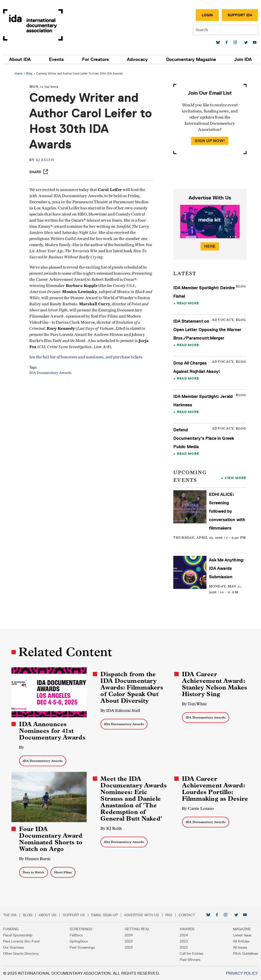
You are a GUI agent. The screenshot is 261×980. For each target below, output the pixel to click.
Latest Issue (242, 935)
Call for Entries (191, 953)
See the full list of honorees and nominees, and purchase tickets (87, 363)
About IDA (20, 59)
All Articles (241, 941)
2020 (129, 947)
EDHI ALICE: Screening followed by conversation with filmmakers (227, 511)
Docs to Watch (34, 872)
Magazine (242, 928)
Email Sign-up (105, 914)
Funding (11, 928)
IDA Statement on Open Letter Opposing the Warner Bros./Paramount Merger (207, 330)
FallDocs (76, 935)
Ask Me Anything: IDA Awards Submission (226, 568)
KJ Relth (46, 160)
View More (235, 478)
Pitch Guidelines (245, 953)
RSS (169, 914)
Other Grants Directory (21, 953)
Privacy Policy (242, 973)
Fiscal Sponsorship (18, 935)
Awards (187, 928)
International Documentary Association (33, 25)
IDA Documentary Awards (52, 379)
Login (207, 15)
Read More (188, 303)
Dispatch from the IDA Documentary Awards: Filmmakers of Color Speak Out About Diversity (132, 687)
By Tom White (194, 704)
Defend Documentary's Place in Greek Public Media (203, 438)
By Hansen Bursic (36, 858)
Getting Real (137, 928)
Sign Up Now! (209, 141)
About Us (48, 914)
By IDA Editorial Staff (120, 711)
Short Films (64, 872)
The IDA (10, 914)
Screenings (81, 928)
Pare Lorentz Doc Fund (21, 941)
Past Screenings (82, 947)
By (22, 747)
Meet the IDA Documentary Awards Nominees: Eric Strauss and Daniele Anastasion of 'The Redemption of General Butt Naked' (134, 798)
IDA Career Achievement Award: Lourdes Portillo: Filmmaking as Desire (215, 788)
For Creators (95, 59)
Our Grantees (13, 947)
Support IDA (240, 15)
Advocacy (137, 59)
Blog (30, 73)
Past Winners (190, 959)
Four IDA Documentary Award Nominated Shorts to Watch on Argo (51, 838)
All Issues (240, 947)
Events (56, 59)
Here (210, 246)
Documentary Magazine (191, 59)
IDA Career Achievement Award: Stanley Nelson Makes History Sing (214, 684)
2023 (184, 941)
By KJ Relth (111, 828)
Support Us (74, 914)
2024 (129, 935)
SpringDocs (79, 941)
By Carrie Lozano (198, 808)
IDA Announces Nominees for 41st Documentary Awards (53, 731)
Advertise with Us (142, 914)
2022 (129, 941)
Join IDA (243, 59)
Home (19, 73)
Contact (187, 914)
